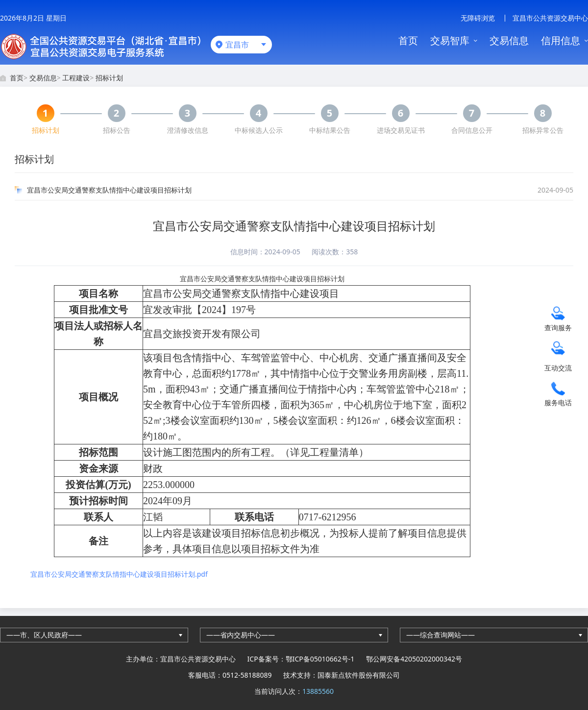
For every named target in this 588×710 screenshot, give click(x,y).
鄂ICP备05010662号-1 (320, 659)
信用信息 (561, 40)
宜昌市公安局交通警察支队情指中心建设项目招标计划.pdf (119, 574)
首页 (408, 40)
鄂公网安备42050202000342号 (414, 659)
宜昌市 (237, 45)
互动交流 (558, 367)
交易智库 (450, 40)
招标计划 (109, 78)
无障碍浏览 (478, 18)
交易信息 (509, 40)
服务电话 (558, 402)
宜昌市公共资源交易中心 (550, 18)
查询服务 (558, 327)
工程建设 (76, 78)
